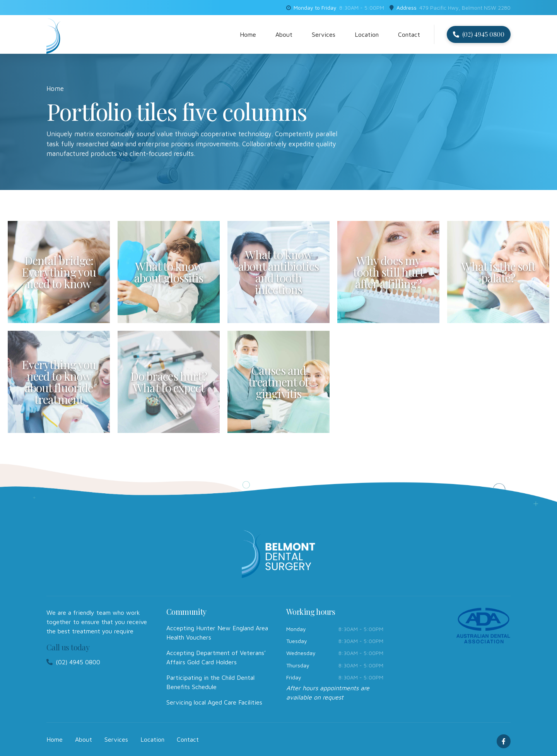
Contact (409, 34)
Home (248, 34)
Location (367, 34)
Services (324, 34)
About (284, 34)
